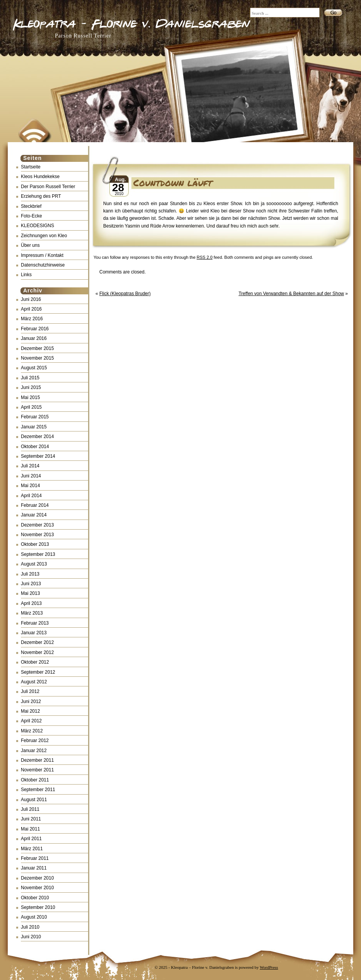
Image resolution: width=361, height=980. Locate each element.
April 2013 (31, 603)
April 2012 (31, 721)
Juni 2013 (31, 584)
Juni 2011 (31, 819)
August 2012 (34, 682)
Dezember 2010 (37, 878)
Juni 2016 (31, 299)
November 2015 (37, 358)
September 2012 (38, 672)
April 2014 (31, 496)
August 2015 (34, 368)
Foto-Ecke (32, 216)
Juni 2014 (31, 476)
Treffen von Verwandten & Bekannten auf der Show (291, 294)
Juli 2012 (30, 691)
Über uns (30, 245)
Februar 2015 (35, 417)
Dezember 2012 (37, 642)
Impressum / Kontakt (42, 255)
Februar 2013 (35, 623)
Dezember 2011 (37, 760)
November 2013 (37, 535)
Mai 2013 (30, 593)
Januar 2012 (34, 751)
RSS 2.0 (205, 257)
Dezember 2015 (37, 348)
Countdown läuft (173, 183)
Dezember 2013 (37, 525)
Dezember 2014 (37, 436)
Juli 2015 (30, 378)
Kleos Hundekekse (40, 177)
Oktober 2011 (35, 780)
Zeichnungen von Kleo (44, 236)
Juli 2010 (30, 927)
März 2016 (32, 319)
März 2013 (32, 613)
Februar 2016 (35, 329)
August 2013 (34, 564)
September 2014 (38, 456)
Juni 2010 (31, 937)
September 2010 (38, 907)
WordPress (269, 967)
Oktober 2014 (35, 447)
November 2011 (37, 770)
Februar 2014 (35, 505)
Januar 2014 (34, 515)
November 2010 (37, 888)
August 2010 (34, 917)
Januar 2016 (34, 338)
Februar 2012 (35, 741)
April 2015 (31, 407)
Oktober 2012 (35, 662)
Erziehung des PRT (41, 196)
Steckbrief (31, 206)
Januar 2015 (34, 427)
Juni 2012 (31, 701)
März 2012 (32, 731)
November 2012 (37, 652)
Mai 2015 (30, 397)
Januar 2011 (34, 868)
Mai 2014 (30, 486)
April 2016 (31, 309)
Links (26, 275)
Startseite (31, 167)
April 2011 (31, 839)
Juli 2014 (30, 466)
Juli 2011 (30, 809)
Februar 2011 (35, 858)
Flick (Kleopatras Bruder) (125, 294)
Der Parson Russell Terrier (48, 187)
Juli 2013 (30, 574)
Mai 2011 (30, 829)
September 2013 (38, 554)
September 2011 (38, 790)
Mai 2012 (30, 711)
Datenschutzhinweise (43, 265)
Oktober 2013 (35, 544)
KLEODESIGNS (37, 226)
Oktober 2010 (35, 898)
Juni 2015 (31, 387)
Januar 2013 (34, 633)
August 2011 (34, 800)
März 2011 (32, 849)
